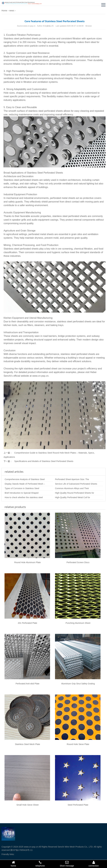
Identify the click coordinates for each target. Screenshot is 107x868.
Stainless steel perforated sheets (21, 39)
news (12, 11)
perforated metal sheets (62, 57)
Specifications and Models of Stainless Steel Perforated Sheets (44, 461)
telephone (40, 864)
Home (4, 11)
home (13, 864)
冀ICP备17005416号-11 (21, 850)
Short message (67, 864)
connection (94, 864)
